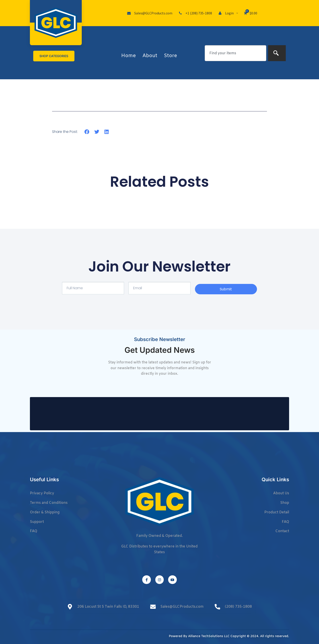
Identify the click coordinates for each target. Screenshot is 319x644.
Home (128, 56)
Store (170, 56)
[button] (87, 132)
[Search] (277, 53)
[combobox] (235, 53)
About (150, 56)
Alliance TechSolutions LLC (209, 636)
